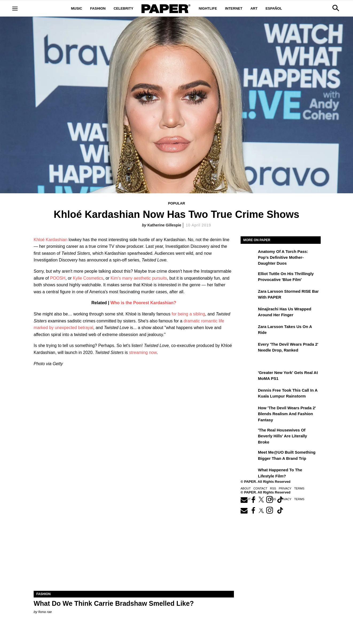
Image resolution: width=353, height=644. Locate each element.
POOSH (58, 278)
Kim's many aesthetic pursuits (139, 278)
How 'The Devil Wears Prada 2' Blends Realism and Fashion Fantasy (287, 414)
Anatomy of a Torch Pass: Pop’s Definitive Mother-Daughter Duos (283, 257)
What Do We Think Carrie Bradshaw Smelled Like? (114, 603)
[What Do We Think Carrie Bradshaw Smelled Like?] (134, 541)
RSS (273, 488)
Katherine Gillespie (164, 225)
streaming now (143, 352)
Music (77, 8)
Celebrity (123, 8)
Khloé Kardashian (50, 240)
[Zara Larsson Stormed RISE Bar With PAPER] (249, 295)
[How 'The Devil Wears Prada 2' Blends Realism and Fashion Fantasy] (249, 412)
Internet (234, 8)
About (246, 488)
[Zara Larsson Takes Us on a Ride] (249, 330)
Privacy (285, 488)
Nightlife (208, 8)
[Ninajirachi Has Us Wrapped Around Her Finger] (249, 313)
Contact (260, 488)
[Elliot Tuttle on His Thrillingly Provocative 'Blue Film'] (249, 277)
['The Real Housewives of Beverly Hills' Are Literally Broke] (249, 434)
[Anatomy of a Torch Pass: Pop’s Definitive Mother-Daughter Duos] (249, 255)
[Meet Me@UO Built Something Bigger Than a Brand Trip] (249, 456)
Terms (299, 488)
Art (254, 8)
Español (274, 8)
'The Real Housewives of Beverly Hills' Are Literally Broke (283, 436)
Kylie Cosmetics (88, 278)
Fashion (98, 8)
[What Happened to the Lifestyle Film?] (249, 474)
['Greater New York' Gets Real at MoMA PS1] (249, 376)
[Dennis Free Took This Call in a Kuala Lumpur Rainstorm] (249, 394)
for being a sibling (188, 314)
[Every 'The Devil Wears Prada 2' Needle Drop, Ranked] (249, 348)
